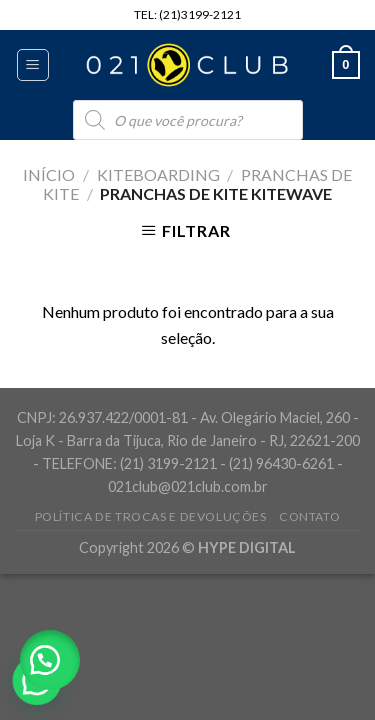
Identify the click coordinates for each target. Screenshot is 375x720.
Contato (309, 516)
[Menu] (33, 65)
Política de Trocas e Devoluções (151, 516)
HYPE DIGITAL (247, 547)
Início (49, 174)
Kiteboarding (158, 174)
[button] (50, 660)
